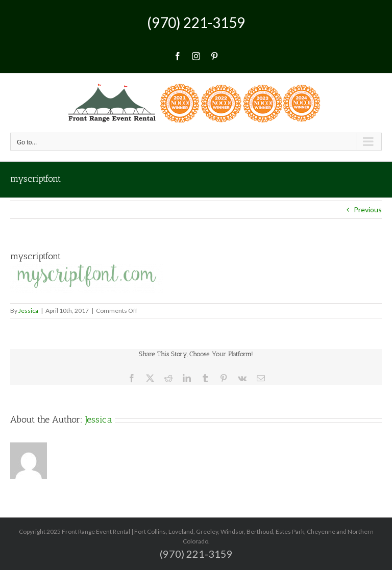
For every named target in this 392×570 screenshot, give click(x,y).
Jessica (28, 311)
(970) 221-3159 (196, 22)
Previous (368, 209)
